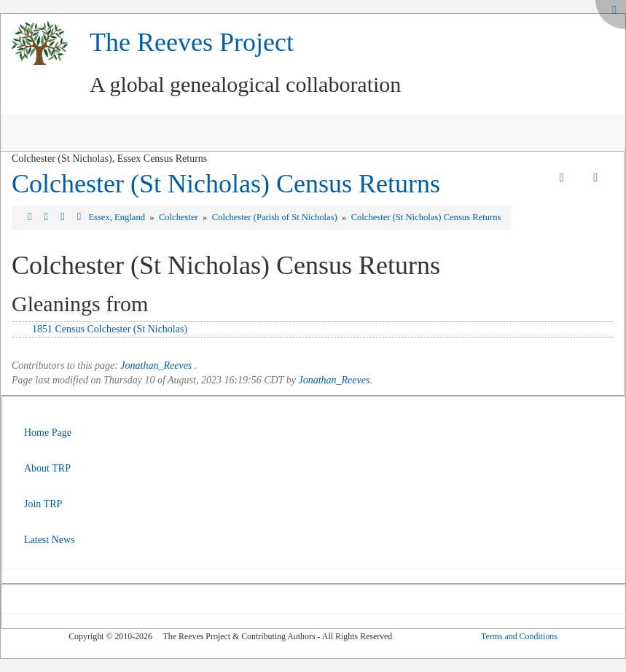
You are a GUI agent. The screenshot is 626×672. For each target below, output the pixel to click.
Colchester (180, 217)
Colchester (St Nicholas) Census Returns (226, 184)
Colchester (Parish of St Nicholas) (276, 217)
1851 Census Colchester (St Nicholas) (110, 329)
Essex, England (118, 217)
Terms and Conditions (519, 636)
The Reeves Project (192, 42)
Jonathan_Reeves (156, 366)
